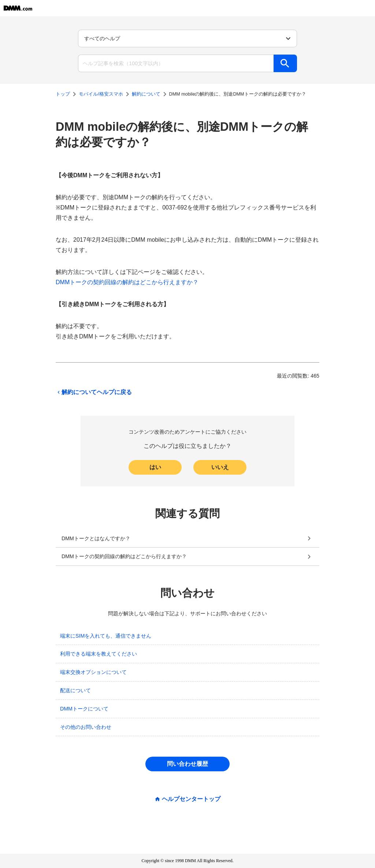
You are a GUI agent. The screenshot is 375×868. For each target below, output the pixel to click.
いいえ (220, 467)
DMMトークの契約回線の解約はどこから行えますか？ (127, 282)
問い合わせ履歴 (187, 764)
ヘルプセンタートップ (191, 799)
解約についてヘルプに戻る (94, 392)
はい (155, 467)
